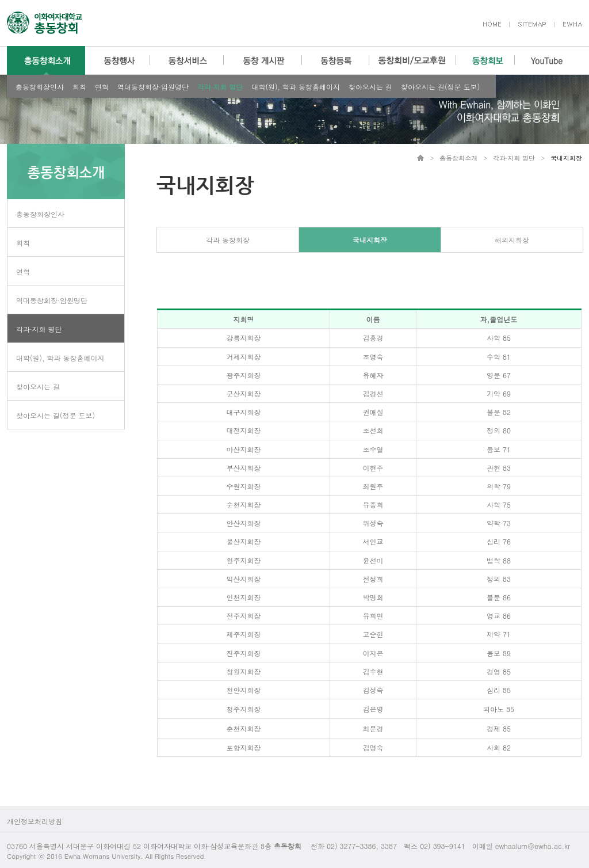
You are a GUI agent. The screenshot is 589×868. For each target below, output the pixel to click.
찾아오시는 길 (370, 87)
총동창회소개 (46, 60)
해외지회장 (512, 240)
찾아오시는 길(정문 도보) (440, 87)
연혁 (102, 87)
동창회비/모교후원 (413, 60)
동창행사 (118, 60)
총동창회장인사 (40, 87)
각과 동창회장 (228, 240)
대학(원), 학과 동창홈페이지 (296, 87)
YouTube (547, 60)
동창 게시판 (263, 60)
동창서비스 (187, 60)
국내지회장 (370, 240)
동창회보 (485, 60)
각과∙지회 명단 (220, 87)
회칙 (79, 87)
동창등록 (336, 60)
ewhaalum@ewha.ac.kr (533, 846)
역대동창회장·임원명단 (153, 87)
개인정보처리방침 (35, 821)
